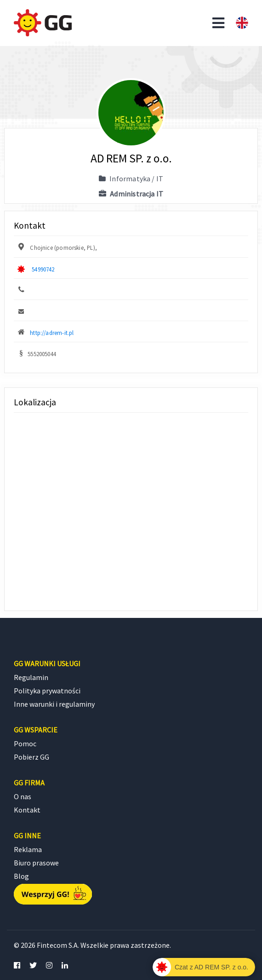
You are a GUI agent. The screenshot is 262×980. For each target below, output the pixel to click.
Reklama (28, 849)
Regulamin (31, 677)
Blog (21, 876)
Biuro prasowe (36, 863)
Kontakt (27, 810)
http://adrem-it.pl (52, 333)
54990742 (43, 269)
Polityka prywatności (47, 691)
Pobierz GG (31, 757)
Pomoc (25, 744)
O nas (23, 796)
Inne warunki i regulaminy (54, 704)
